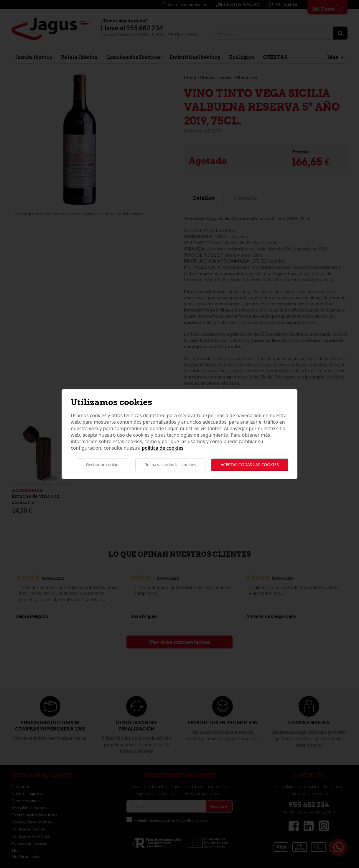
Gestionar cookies (103, 465)
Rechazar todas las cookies (170, 465)
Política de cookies (163, 448)
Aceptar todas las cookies (250, 465)
